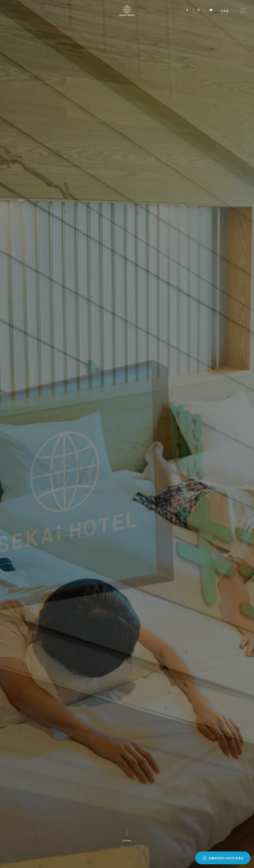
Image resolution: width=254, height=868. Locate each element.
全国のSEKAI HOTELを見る (223, 858)
